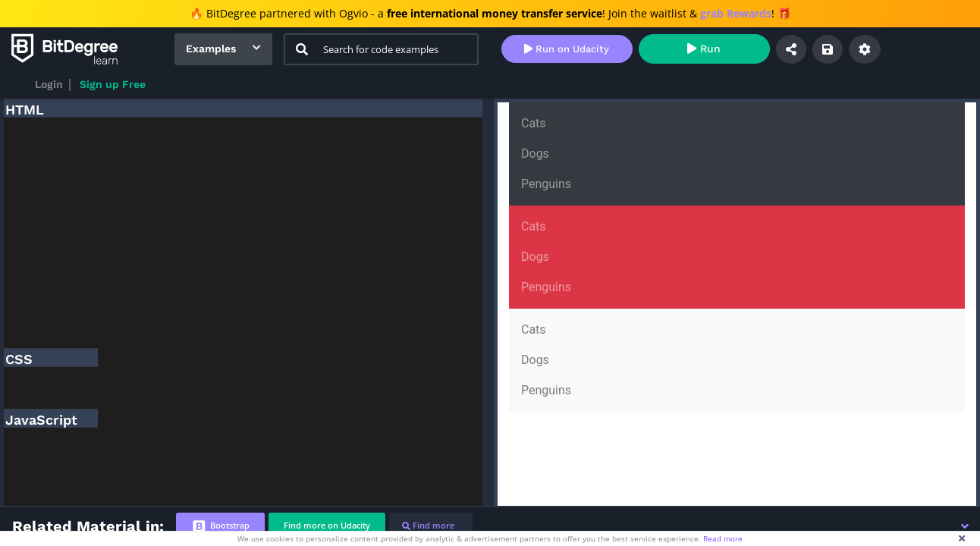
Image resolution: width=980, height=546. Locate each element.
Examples (211, 49)
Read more (723, 538)
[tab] (220, 526)
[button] (965, 526)
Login (49, 84)
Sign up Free (113, 84)
